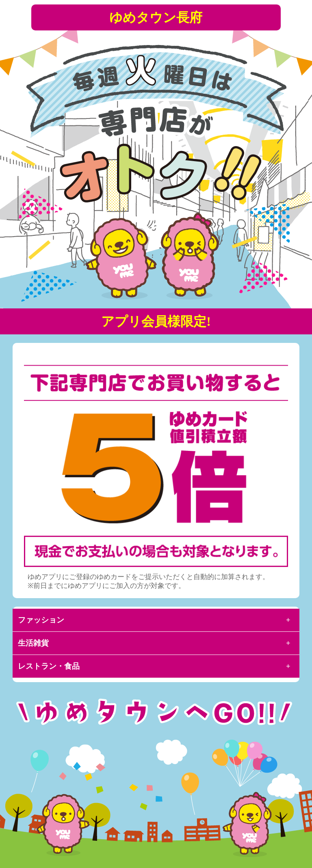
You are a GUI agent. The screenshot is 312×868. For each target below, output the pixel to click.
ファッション (41, 620)
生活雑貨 (33, 643)
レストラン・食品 (49, 666)
